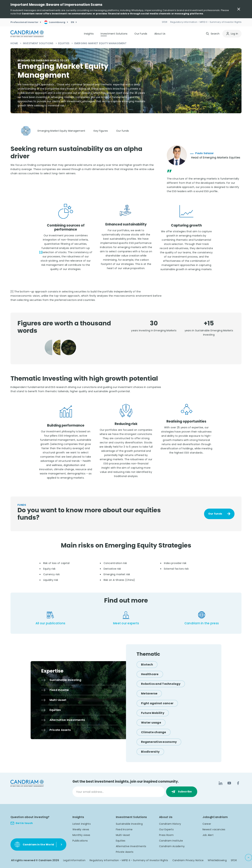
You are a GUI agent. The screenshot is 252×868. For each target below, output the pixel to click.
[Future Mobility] (153, 713)
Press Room (166, 835)
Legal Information (74, 860)
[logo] (27, 34)
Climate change (154, 732)
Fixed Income (124, 829)
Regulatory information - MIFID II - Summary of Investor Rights (129, 860)
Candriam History (170, 824)
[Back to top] (248, 857)
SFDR (234, 860)
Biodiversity (150, 752)
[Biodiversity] (150, 752)
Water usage (151, 723)
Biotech (147, 665)
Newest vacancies (214, 829)
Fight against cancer (157, 703)
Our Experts (166, 829)
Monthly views (81, 835)
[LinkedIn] (220, 783)
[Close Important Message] (239, 9)
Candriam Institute (171, 841)
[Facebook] (238, 783)
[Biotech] (147, 665)
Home (15, 43)
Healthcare (150, 674)
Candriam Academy (172, 846)
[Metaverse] (149, 693)
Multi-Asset (123, 835)
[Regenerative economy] (159, 742)
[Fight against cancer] (157, 703)
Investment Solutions (38, 43)
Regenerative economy (159, 742)
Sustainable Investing (129, 824)
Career (207, 824)
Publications (80, 841)
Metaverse (149, 693)
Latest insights (82, 824)
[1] (41, 252)
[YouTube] (229, 783)
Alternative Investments (131, 846)
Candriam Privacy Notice (188, 860)
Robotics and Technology (161, 684)
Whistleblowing (217, 860)
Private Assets (125, 852)
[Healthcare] (150, 674)
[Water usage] (151, 723)
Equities (64, 43)
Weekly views (81, 829)
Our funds (215, 514)
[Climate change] (154, 732)
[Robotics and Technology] (161, 684)
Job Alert (208, 835)
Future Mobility (153, 713)
